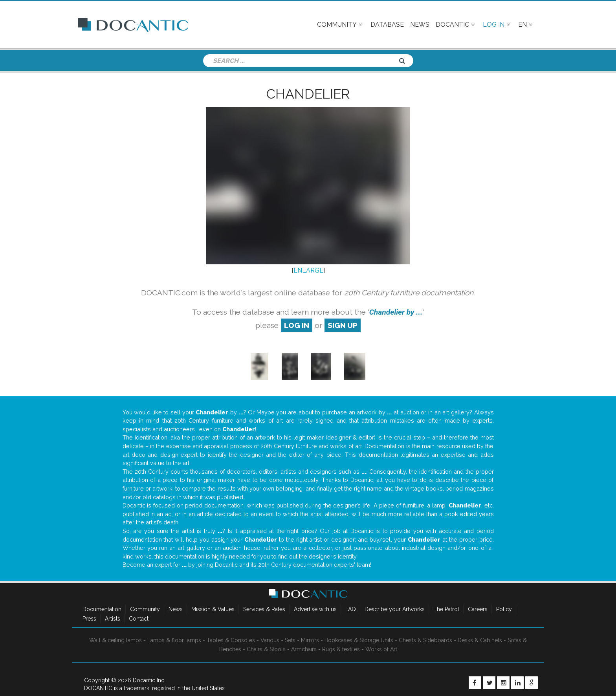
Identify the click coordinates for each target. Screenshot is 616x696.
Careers (478, 609)
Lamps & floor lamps (174, 640)
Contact (139, 619)
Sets (290, 640)
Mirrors (310, 640)
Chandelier (308, 94)
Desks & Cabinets (480, 640)
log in (297, 325)
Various (270, 640)
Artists (113, 619)
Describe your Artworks (395, 609)
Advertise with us (315, 609)
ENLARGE (308, 270)
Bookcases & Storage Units (359, 640)
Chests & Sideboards (425, 640)
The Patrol (446, 609)
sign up (343, 325)
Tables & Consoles (231, 640)
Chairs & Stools (266, 649)
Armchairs (304, 649)
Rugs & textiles (341, 649)
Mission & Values (213, 609)
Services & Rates (264, 609)
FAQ (351, 609)
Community (145, 609)
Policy (504, 609)
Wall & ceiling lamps (115, 640)
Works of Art (381, 649)
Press (89, 619)
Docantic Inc (148, 680)
